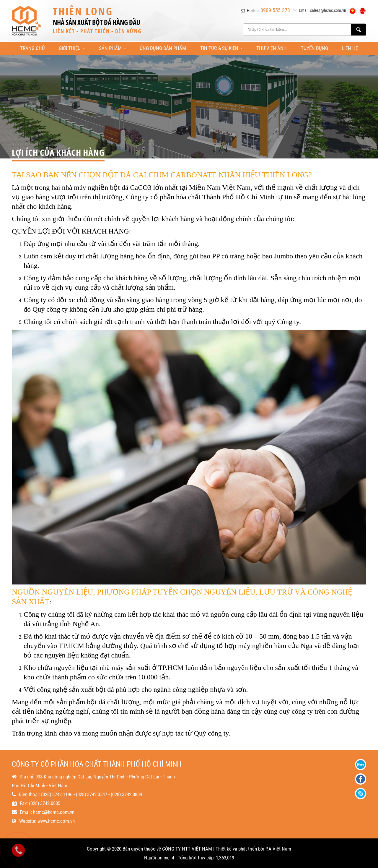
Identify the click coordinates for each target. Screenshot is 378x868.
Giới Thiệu (72, 48)
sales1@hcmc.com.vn (328, 10)
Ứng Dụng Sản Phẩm (163, 48)
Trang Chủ (32, 48)
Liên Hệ (350, 48)
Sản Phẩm (112, 48)
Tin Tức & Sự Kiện (221, 48)
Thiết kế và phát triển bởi (240, 849)
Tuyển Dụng (315, 48)
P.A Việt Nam (278, 849)
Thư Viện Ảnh (272, 48)
